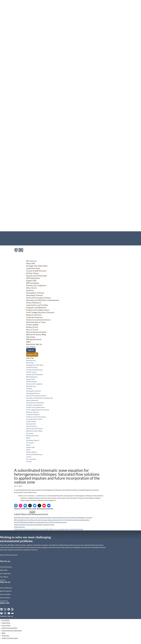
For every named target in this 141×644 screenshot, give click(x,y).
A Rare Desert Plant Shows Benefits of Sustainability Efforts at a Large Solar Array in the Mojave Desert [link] (49, 529)
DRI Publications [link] (33, 278)
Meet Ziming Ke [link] (20, 527)
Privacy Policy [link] (6, 625)
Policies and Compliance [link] (36, 285)
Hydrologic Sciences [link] (34, 295)
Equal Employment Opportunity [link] (12, 630)
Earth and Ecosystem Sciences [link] (39, 298)
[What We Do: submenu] (36, 387)
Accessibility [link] (6, 620)
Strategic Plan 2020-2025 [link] (37, 266)
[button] (32, 512)
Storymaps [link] (31, 337)
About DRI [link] (31, 263)
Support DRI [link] (31, 281)
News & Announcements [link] (36, 332)
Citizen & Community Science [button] (38, 320)
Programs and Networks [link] (36, 307)
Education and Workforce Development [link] (43, 300)
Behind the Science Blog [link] (36, 334)
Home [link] (16, 232)
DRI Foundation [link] (33, 283)
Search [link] (31, 350)
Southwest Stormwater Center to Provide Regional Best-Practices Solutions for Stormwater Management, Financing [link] (53, 517)
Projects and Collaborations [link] (38, 310)
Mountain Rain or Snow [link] (36, 322)
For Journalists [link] (19, 242)
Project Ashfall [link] (32, 325)
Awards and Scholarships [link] (36, 276)
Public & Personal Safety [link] (9, 628)
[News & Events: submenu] (37, 427)
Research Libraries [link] (34, 315)
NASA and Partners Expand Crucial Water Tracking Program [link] (34, 525)
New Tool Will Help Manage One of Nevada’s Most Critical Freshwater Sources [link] (41, 522)
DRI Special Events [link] (34, 339)
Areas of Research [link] (34, 303)
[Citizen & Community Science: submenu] (122, 354)
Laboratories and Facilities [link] (37, 305)
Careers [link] (17, 240)
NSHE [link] (3, 633)
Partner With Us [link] (19, 235)
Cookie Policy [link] (6, 623)
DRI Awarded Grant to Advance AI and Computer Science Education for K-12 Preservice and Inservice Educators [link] (52, 520)
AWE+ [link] (29, 342)
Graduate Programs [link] (34, 317)
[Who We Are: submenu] (36, 361)
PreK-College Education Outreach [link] (40, 312)
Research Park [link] (32, 327)
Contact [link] (17, 244)
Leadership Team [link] (33, 268)
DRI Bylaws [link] (5, 636)
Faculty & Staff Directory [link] (22, 237)
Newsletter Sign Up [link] (34, 344)
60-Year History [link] (33, 273)
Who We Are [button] (31, 360)
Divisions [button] (30, 290)
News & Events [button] (31, 426)
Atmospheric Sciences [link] (35, 293)
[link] (19, 254)
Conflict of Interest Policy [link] (10, 638)
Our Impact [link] (30, 443)
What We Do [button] (31, 386)
